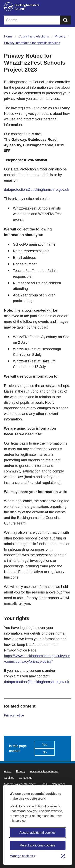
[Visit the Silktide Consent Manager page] (63, 856)
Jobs (44, 784)
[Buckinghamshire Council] (37, 7)
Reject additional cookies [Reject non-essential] (37, 845)
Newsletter (58, 784)
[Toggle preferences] (23, 856)
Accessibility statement (44, 771)
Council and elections (34, 36)
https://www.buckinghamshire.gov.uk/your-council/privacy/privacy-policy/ (37, 659)
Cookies (9, 778)
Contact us (25, 778)
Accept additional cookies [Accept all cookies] (37, 833)
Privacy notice (14, 715)
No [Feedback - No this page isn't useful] (45, 752)
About (8, 771)
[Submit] (65, 20)
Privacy (60, 36)
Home (8, 36)
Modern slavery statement (20, 784)
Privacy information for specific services (32, 43)
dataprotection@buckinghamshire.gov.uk (36, 190)
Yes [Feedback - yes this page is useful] (45, 745)
